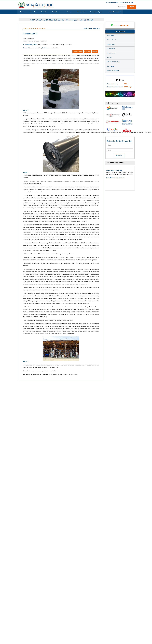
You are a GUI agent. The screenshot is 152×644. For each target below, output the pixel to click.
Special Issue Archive (113, 62)
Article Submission (115, 12)
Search (131, 7)
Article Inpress (111, 53)
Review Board (111, 44)
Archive (109, 57)
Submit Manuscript (126, 2)
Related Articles (77, 52)
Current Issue (111, 49)
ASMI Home (111, 36)
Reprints (95, 52)
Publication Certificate (114, 170)
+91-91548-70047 (121, 25)
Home (22, 12)
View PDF (87, 52)
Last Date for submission (115, 178)
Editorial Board (111, 40)
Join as (69, 12)
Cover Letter (111, 66)
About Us (33, 12)
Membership (81, 12)
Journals (44, 12)
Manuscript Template (113, 70)
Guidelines (56, 12)
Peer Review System (97, 12)
